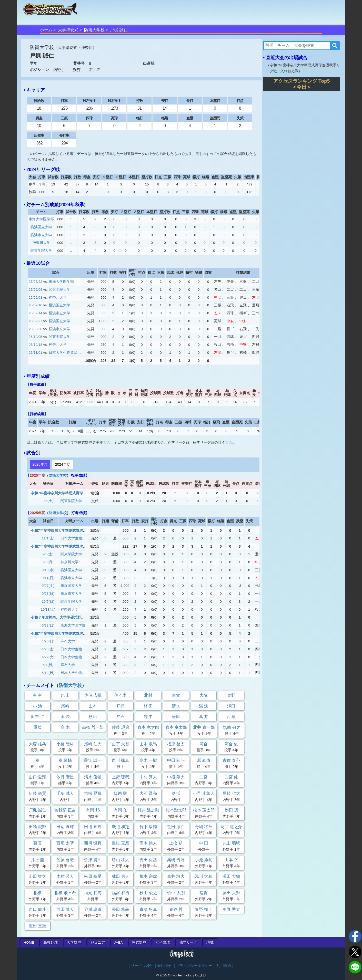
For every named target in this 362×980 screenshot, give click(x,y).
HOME (29, 942)
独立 (188, 942)
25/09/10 (36, 305)
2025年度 (40, 464)
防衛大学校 (94, 30)
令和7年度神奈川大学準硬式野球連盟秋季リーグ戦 (71, 493)
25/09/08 (36, 298)
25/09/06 (36, 290)
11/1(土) (48, 538)
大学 (74, 942)
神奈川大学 (41, 243)
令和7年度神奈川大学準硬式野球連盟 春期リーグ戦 (73, 633)
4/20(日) (48, 641)
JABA (118, 942)
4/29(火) (48, 657)
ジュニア (98, 942)
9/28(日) (48, 594)
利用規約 (224, 966)
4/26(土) (48, 649)
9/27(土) (48, 586)
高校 (51, 942)
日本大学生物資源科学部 (68, 353)
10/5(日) (48, 602)
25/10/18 (36, 345)
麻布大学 (68, 641)
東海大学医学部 (41, 219)
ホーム (46, 30)
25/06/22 (36, 282)
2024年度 (63, 464)
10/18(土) (48, 609)
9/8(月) (48, 562)
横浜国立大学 (41, 227)
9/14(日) (48, 578)
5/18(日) (48, 673)
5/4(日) (48, 665)
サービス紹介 (142, 966)
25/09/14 (36, 313)
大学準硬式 (68, 30)
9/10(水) (48, 570)
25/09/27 (36, 321)
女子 (163, 942)
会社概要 (164, 966)
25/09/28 (36, 329)
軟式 (139, 942)
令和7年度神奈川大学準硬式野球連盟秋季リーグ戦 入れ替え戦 (82, 530)
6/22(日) (48, 625)
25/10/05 (36, 337)
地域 (210, 942)
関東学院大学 (41, 251)
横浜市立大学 (41, 235)
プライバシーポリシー (194, 966)
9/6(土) (48, 501)
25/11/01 (36, 353)
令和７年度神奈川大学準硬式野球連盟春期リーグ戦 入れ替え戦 (83, 617)
